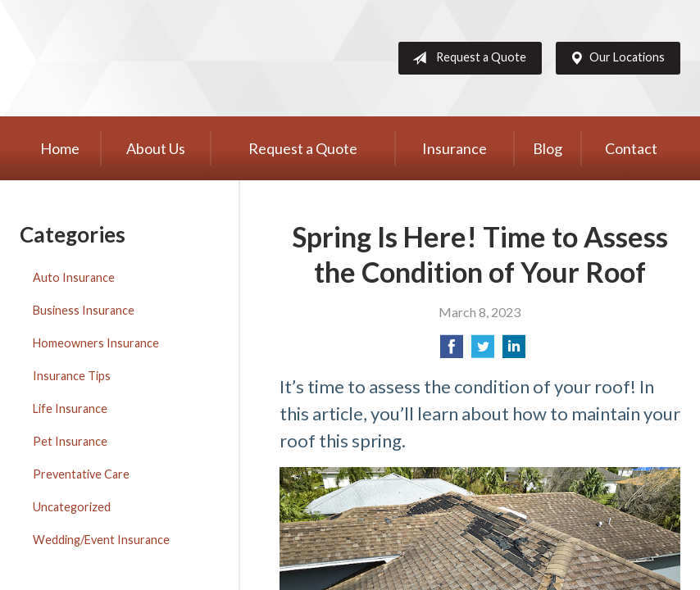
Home (60, 148)
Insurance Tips (72, 376)
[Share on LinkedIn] (514, 351)
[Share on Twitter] (483, 351)
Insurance (455, 148)
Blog (548, 148)
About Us (156, 148)
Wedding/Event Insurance (101, 540)
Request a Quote (466, 58)
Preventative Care (81, 474)
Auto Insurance (74, 277)
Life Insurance (70, 408)
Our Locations (614, 58)
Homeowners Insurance (96, 343)
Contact (631, 148)
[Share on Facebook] (452, 351)
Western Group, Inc (147, 58)
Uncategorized (72, 507)
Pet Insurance (70, 441)
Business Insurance (84, 310)
